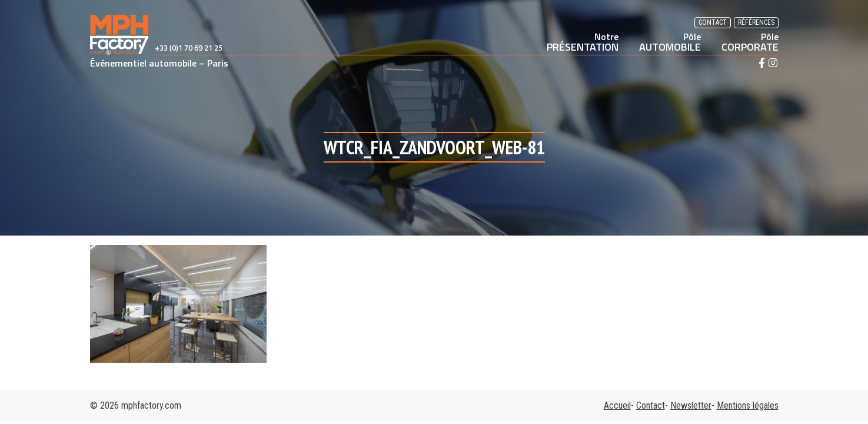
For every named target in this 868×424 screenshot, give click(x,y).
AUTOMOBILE (670, 42)
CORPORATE (750, 42)
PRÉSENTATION (583, 42)
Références (756, 22)
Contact (713, 22)
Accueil (617, 405)
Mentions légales (748, 405)
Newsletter (691, 405)
